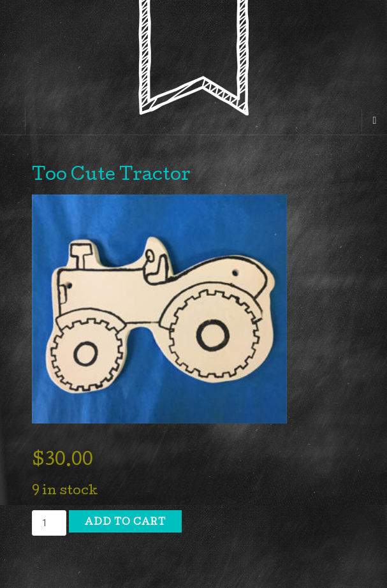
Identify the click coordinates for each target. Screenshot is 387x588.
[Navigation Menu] (374, 122)
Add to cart (125, 523)
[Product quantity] (49, 523)
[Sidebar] (13, 122)
